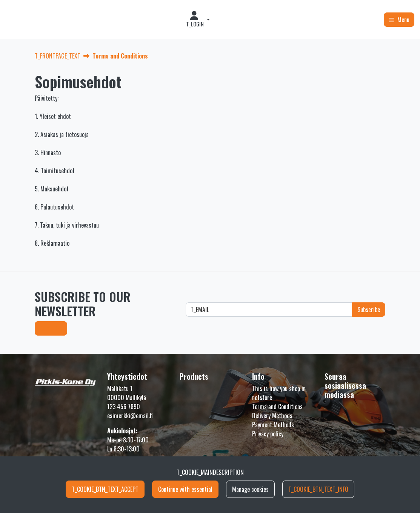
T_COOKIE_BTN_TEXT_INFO (318, 489)
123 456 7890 (124, 407)
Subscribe (51, 328)
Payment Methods (273, 425)
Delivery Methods (272, 416)
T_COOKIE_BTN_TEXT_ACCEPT (105, 489)
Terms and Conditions (277, 407)
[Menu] (399, 20)
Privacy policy (268, 434)
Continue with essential (185, 489)
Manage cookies (250, 489)
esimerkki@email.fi (130, 416)
